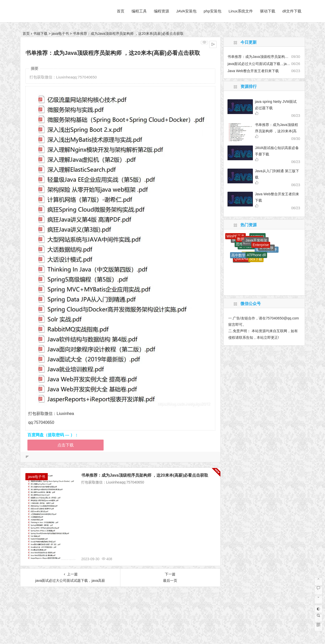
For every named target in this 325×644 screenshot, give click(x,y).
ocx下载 (256, 259)
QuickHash (243, 259)
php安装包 (213, 11)
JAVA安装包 (186, 11)
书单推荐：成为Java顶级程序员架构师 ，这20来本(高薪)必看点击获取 (145, 475)
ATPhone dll (256, 255)
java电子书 (60, 34)
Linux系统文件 (241, 11)
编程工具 (139, 11)
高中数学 (238, 255)
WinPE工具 (235, 236)
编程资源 (161, 11)
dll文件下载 (292, 11)
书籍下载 (40, 34)
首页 (121, 11)
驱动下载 (268, 11)
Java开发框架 (256, 240)
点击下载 (66, 445)
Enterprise (261, 245)
